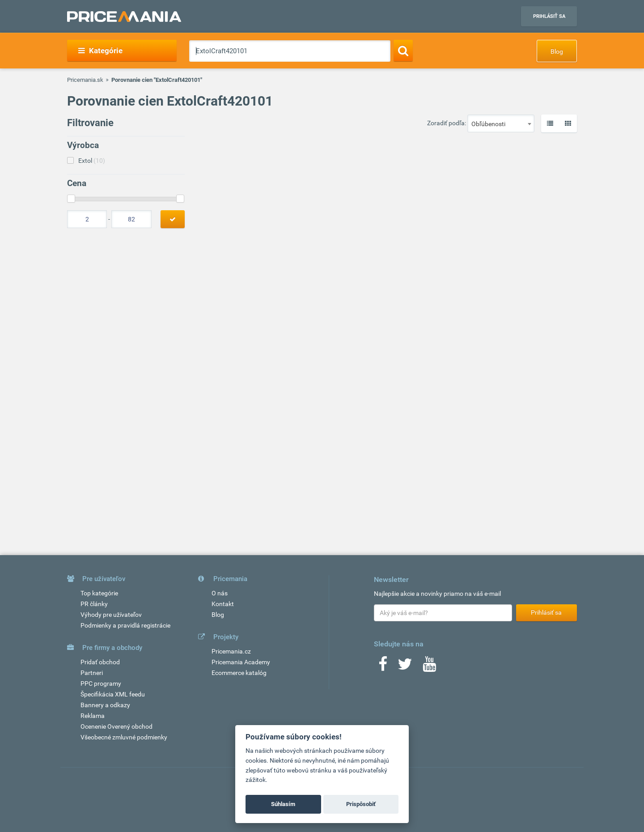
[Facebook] (383, 667)
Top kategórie (99, 593)
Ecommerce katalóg (239, 673)
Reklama (93, 716)
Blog (557, 51)
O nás (220, 593)
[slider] (71, 199)
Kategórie (100, 51)
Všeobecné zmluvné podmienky (124, 737)
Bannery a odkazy (105, 705)
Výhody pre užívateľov (111, 615)
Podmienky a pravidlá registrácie (125, 625)
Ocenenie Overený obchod (117, 726)
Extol (92, 161)
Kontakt (223, 604)
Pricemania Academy (241, 662)
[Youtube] (429, 667)
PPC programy (101, 683)
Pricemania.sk (85, 80)
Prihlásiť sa (549, 16)
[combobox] (501, 123)
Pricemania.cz (231, 651)
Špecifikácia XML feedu (113, 694)
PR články (94, 604)
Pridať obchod (100, 662)
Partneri (92, 673)
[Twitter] (405, 667)
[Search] (403, 51)
